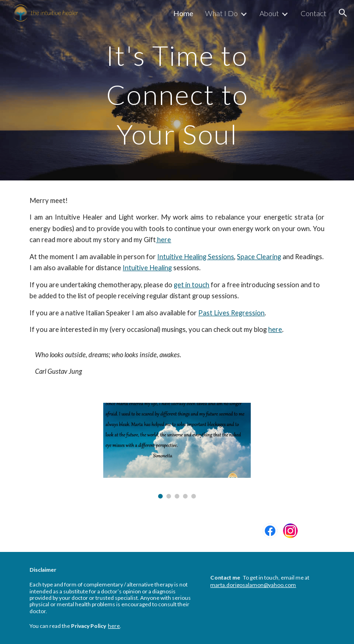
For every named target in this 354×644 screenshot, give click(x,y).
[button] (343, 13)
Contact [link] (313, 13)
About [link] (269, 13)
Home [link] (183, 13)
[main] (177, 90)
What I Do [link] (221, 13)
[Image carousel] (177, 450)
